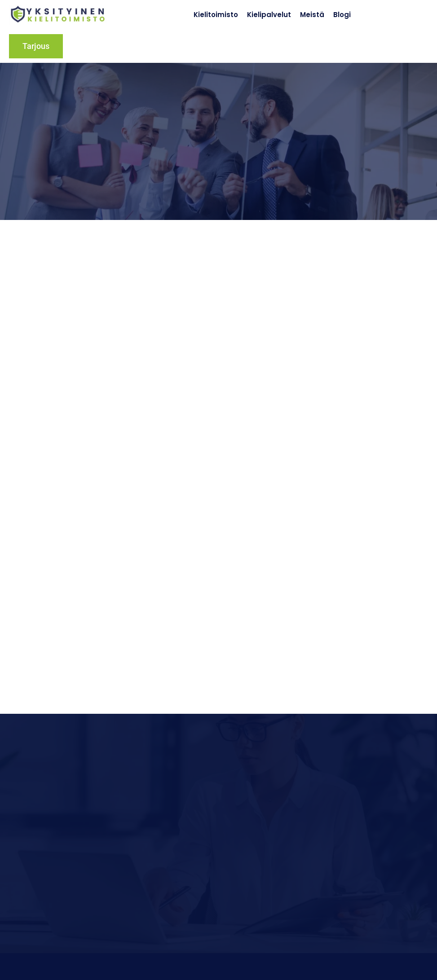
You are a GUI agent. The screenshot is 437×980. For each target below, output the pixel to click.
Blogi (342, 15)
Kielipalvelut (269, 15)
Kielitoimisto (216, 15)
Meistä (312, 15)
